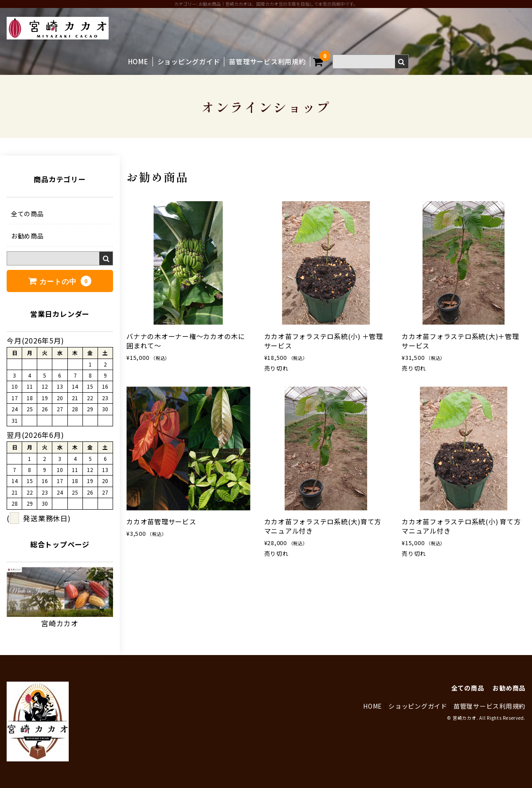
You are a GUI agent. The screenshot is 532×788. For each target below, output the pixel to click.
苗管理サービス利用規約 (267, 61)
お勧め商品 (27, 236)
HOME (138, 61)
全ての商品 (27, 214)
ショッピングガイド (189, 61)
